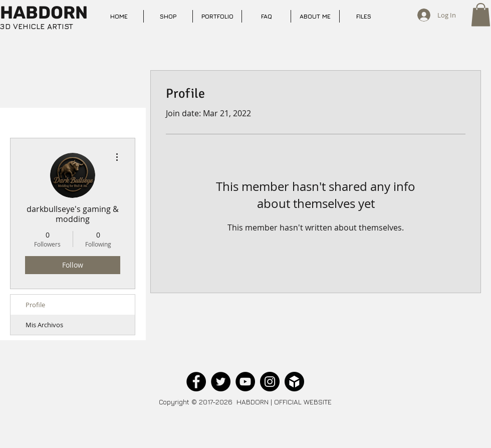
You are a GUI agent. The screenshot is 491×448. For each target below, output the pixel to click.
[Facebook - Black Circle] (196, 382)
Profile (35, 305)
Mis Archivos (44, 325)
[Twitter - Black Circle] (221, 382)
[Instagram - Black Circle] (270, 382)
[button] (481, 15)
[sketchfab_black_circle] (294, 382)
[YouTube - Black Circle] (245, 382)
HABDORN (44, 13)
